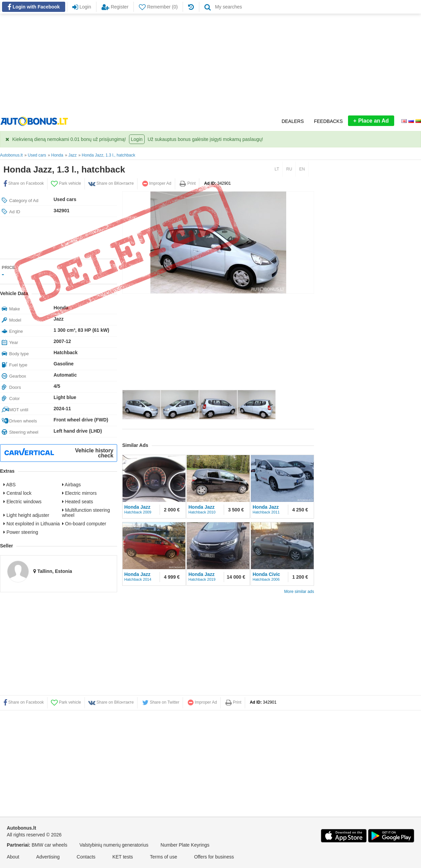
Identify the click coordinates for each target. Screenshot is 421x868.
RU (289, 169)
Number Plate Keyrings (185, 845)
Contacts (86, 857)
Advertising (48, 857)
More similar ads (299, 592)
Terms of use (164, 857)
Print (188, 183)
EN (302, 169)
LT (277, 169)
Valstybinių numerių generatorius (114, 845)
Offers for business (214, 857)
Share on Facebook (24, 183)
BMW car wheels (49, 845)
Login (137, 139)
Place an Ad (371, 121)
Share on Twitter (161, 702)
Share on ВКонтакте (111, 183)
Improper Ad (157, 183)
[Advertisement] (210, 65)
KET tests (123, 857)
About (13, 857)
